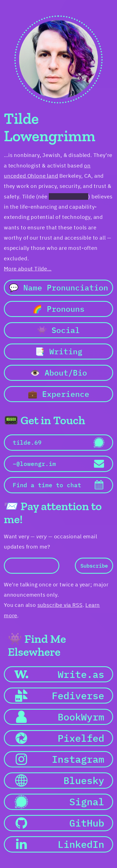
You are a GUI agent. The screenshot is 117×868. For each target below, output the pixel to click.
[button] (58, 442)
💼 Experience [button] (58, 394)
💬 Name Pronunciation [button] (58, 288)
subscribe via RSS (60, 605)
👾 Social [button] (58, 330)
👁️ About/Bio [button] (59, 373)
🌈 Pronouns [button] (58, 309)
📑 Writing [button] (59, 351)
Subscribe (94, 566)
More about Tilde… (28, 269)
